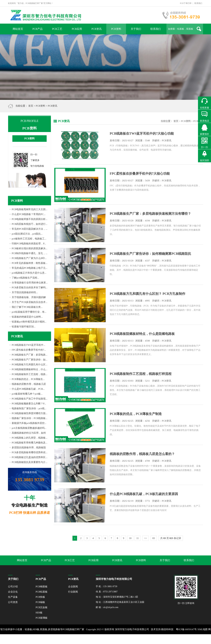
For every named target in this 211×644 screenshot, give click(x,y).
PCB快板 (40, 597)
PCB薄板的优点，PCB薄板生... (28, 379)
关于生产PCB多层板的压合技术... (30, 302)
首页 (31, 106)
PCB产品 (37, 29)
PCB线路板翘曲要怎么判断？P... (29, 404)
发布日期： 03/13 (141, 301)
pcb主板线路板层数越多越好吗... (29, 428)
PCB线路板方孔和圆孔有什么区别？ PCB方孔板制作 (148, 294)
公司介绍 (13, 587)
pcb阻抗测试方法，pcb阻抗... (27, 234)
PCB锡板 (40, 602)
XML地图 (202, 629)
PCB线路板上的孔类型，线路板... (30, 438)
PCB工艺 (57, 29)
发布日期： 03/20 (141, 221)
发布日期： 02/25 (141, 421)
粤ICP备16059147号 (186, 629)
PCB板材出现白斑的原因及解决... (30, 248)
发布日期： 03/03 (140, 381)
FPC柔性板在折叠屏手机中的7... (29, 350)
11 (138, 538)
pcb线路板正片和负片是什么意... (29, 273)
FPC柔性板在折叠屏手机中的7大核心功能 (140, 174)
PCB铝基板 (42, 592)
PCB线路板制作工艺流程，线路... (30, 374)
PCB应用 (77, 29)
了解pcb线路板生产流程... (25, 278)
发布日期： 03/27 (141, 140)
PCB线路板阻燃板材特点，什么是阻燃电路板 (142, 334)
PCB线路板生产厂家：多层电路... (30, 355)
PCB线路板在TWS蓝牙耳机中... (28, 345)
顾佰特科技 (167, 629)
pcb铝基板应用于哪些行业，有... (29, 312)
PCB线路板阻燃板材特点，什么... (30, 369)
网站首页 (18, 29)
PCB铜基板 (42, 587)
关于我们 (136, 29)
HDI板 (39, 613)
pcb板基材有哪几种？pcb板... (27, 394)
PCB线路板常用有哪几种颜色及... (30, 443)
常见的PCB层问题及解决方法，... (30, 229)
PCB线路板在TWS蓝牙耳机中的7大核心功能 (142, 133)
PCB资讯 (96, 29)
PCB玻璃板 (42, 618)
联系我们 (198, 3)
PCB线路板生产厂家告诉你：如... (30, 360)
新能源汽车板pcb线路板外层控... (29, 423)
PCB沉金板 (42, 607)
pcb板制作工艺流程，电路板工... (29, 239)
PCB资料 (116, 29)
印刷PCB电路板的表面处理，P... (29, 244)
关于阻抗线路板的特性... (25, 292)
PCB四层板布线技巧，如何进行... (30, 224)
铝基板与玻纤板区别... (24, 327)
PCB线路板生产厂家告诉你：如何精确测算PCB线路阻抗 (150, 254)
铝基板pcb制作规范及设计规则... (29, 322)
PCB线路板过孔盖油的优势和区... (30, 457)
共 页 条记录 (171, 538)
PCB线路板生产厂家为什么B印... (29, 258)
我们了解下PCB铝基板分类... (27, 307)
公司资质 (13, 602)
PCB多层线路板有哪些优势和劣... (30, 452)
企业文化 (13, 592)
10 (130, 538)
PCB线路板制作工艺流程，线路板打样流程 (141, 374)
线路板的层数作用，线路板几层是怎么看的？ (142, 454)
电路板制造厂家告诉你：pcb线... (29, 408)
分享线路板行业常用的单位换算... (30, 283)
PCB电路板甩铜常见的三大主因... (30, 209)
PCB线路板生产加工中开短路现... (30, 399)
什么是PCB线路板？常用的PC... (29, 214)
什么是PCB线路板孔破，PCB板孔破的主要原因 (144, 494)
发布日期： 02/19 (141, 501)
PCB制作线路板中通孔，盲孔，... (30, 253)
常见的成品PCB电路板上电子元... (30, 268)
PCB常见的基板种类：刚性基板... (30, 263)
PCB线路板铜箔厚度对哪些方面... (30, 413)
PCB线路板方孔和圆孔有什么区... (30, 364)
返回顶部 (204, 160)
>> (146, 538)
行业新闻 (73, 592)
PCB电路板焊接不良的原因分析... (30, 219)
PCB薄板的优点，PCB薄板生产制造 (136, 414)
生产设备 (13, 597)
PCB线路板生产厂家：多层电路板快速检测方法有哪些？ (150, 214)
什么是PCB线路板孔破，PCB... (28, 389)
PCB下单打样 (186, 3)
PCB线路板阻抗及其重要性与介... (30, 462)
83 (154, 538)
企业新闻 (73, 587)
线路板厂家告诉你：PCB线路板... (30, 418)
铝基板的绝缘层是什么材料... (27, 317)
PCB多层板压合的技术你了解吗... (30, 287)
